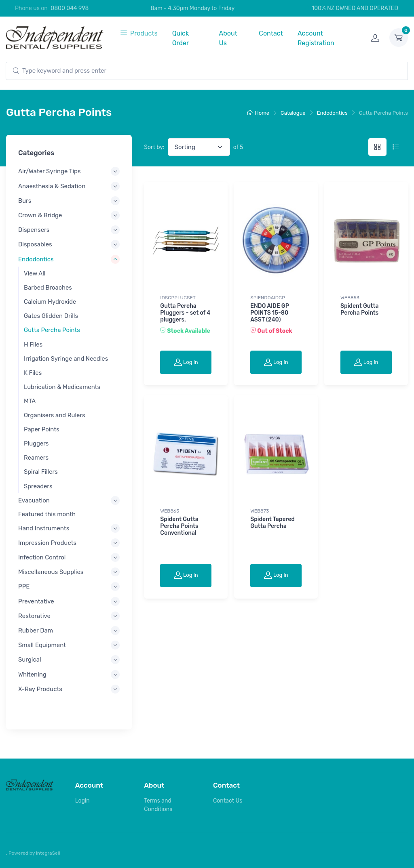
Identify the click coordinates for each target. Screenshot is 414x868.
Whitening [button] (32, 674)
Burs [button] (25, 201)
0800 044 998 (70, 8)
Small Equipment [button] (42, 645)
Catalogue (293, 113)
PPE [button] (24, 586)
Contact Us (228, 801)
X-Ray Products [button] (40, 689)
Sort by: (154, 147)
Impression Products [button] (47, 543)
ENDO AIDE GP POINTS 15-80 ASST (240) (269, 313)
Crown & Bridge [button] (40, 215)
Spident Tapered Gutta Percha (272, 523)
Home (258, 113)
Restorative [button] (34, 616)
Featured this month (47, 514)
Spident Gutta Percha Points (359, 309)
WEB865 (170, 511)
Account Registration (316, 38)
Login (82, 801)
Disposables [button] (35, 244)
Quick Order (181, 38)
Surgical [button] (30, 660)
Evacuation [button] (34, 500)
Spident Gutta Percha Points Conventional (179, 526)
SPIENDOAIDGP (268, 298)
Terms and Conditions (158, 805)
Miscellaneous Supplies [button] (51, 572)
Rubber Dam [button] (36, 631)
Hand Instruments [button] (44, 528)
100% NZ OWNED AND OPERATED (351, 8)
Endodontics (332, 113)
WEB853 (350, 298)
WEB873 (260, 511)
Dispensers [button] (34, 230)
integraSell (48, 853)
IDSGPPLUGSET (178, 298)
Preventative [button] (36, 601)
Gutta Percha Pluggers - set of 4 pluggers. (185, 313)
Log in (186, 362)
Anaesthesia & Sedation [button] (52, 186)
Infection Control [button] (42, 557)
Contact (271, 33)
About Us (228, 38)
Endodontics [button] (36, 259)
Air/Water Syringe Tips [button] (50, 171)
